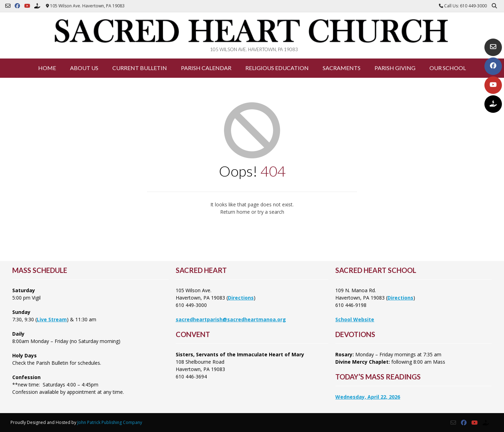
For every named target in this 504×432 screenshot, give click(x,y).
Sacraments (342, 68)
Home (47, 68)
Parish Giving (395, 68)
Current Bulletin (140, 68)
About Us (84, 68)
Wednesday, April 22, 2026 (368, 397)
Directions (241, 298)
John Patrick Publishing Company (110, 422)
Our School (448, 68)
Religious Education (277, 68)
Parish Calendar (206, 68)
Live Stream (52, 319)
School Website (355, 319)
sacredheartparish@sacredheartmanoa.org (231, 319)
